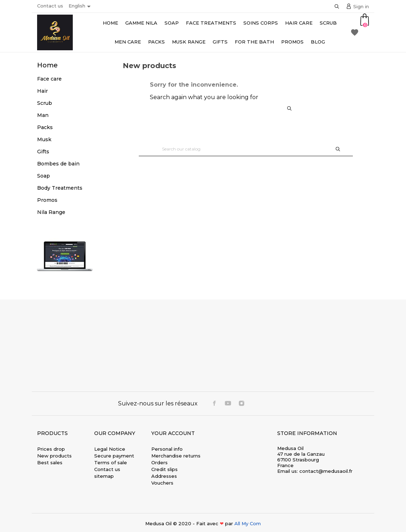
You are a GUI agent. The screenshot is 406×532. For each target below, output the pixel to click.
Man (43, 115)
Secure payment (114, 456)
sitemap (104, 476)
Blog (318, 42)
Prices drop (51, 449)
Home (110, 23)
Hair (42, 91)
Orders (159, 462)
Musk (44, 139)
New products (54, 456)
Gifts (220, 42)
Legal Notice (110, 449)
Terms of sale (111, 462)
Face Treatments (211, 23)
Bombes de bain (58, 164)
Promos (292, 42)
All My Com (248, 523)
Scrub (328, 23)
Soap (172, 23)
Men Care (128, 42)
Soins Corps (261, 23)
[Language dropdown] (81, 6)
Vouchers (162, 483)
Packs (156, 42)
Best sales (50, 462)
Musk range (189, 42)
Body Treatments (60, 188)
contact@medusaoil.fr (326, 471)
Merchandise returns (176, 456)
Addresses (164, 476)
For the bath (254, 42)
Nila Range (51, 212)
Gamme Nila (141, 23)
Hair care (299, 23)
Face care (49, 79)
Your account (173, 433)
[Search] (246, 149)
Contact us (50, 6)
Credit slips (164, 469)
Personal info (167, 449)
